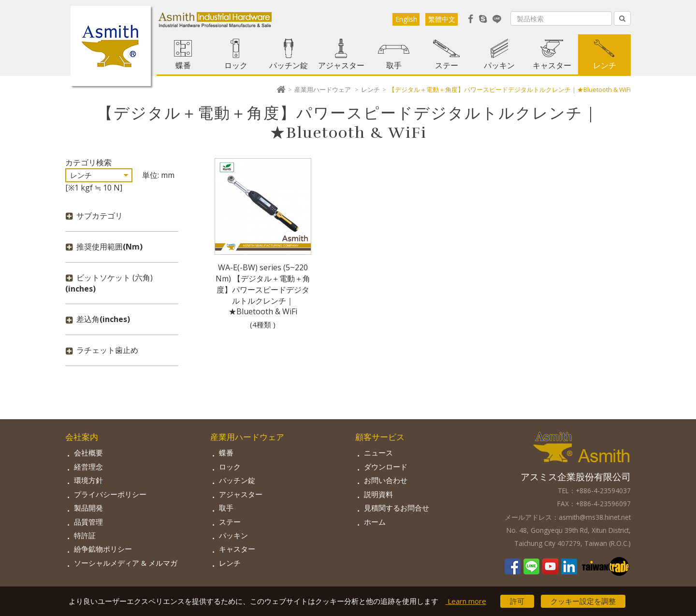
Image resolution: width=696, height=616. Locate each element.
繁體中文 (442, 19)
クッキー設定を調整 (583, 601)
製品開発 (88, 508)
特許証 (85, 535)
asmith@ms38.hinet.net (595, 517)
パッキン (499, 65)
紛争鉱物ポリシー (103, 549)
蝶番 (183, 65)
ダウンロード (386, 467)
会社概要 (88, 453)
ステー (447, 65)
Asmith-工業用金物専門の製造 (111, 46)
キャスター (552, 65)
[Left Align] (622, 18)
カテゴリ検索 (88, 162)
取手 (394, 65)
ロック (236, 65)
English (406, 19)
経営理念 (88, 467)
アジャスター (341, 65)
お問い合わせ (386, 480)
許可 (517, 601)
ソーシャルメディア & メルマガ (126, 563)
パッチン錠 (289, 65)
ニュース (378, 453)
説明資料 (378, 494)
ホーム (375, 522)
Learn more (466, 601)
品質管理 (88, 522)
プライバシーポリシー (110, 494)
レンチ (605, 65)
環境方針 (88, 480)
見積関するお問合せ (397, 508)
